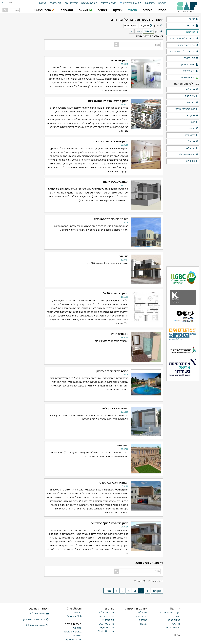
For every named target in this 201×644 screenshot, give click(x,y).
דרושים (43, 3)
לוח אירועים (56, 3)
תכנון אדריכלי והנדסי (187, 109)
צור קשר (176, 624)
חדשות (194, 19)
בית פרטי (193, 103)
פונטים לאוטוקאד (73, 639)
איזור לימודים (191, 71)
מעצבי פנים (142, 616)
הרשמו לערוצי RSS (37, 625)
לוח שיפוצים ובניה (188, 45)
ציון (132, 31)
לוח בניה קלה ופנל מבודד (184, 52)
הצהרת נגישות (173, 627)
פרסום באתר (174, 620)
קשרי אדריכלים (108, 3)
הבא (108, 591)
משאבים (77, 635)
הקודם (157, 591)
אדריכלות (192, 90)
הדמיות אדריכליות (188, 155)
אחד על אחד (71, 3)
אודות (178, 616)
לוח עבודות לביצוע (132, 3)
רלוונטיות (149, 31)
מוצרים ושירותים (89, 3)
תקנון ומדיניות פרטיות (170, 612)
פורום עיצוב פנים (106, 616)
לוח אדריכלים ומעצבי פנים (184, 39)
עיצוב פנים (192, 96)
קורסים (78, 612)
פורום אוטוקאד (107, 627)
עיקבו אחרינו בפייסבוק (36, 619)
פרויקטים (192, 32)
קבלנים (144, 624)
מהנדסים (143, 620)
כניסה (4, 2)
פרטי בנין (77, 628)
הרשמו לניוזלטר (39, 613)
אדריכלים (192, 148)
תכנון (194, 122)
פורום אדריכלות (107, 612)
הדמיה (194, 129)
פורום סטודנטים (107, 624)
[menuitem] (161, 3)
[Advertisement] (20, 169)
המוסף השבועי (190, 65)
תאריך (139, 31)
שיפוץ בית (192, 116)
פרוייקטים (150, 3)
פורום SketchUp (106, 631)
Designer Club (74, 616)
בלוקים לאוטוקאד (73, 632)
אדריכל (193, 142)
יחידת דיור (192, 161)
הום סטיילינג (109, 620)
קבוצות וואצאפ (190, 78)
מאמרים (162, 3)
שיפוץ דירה (191, 135)
